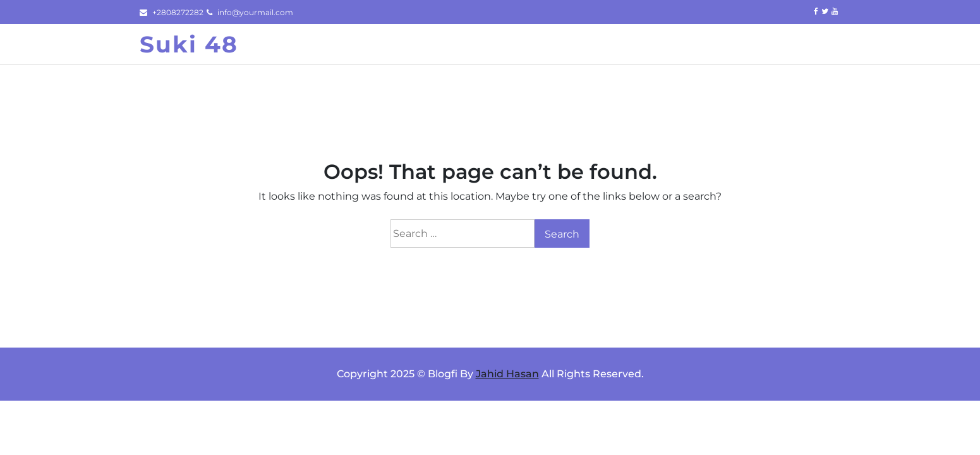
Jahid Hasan (507, 374)
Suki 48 (189, 44)
